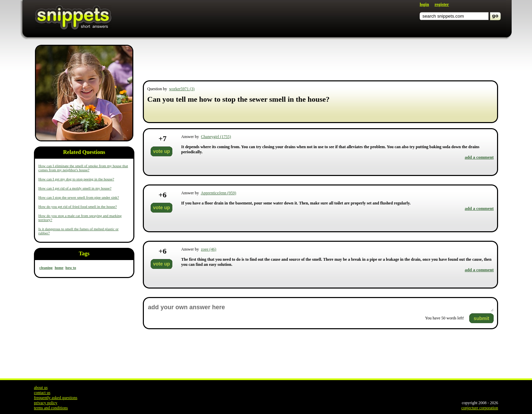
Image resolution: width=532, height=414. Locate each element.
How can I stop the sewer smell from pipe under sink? (79, 197)
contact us (42, 393)
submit (481, 318)
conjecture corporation (480, 408)
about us (41, 388)
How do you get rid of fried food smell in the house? (78, 206)
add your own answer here (320, 307)
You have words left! (445, 318)
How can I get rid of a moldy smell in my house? (75, 188)
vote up (161, 151)
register (442, 4)
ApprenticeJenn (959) (218, 193)
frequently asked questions (56, 398)
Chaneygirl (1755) (216, 137)
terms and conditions (51, 408)
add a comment (479, 157)
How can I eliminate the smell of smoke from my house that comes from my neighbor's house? (83, 168)
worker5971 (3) (182, 89)
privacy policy (46, 403)
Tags (84, 253)
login (424, 4)
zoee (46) (208, 249)
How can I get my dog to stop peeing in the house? (76, 179)
